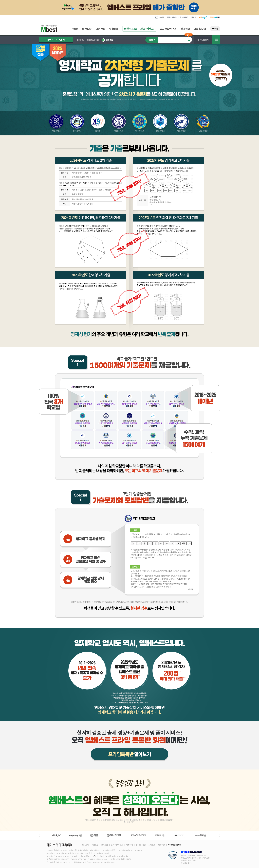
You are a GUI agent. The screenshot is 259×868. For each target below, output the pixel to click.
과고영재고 (147, 29)
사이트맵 (152, 845)
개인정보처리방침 (174, 845)
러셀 (94, 835)
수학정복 (114, 29)
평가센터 (185, 29)
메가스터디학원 (114, 835)
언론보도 (95, 845)
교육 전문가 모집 (117, 845)
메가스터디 (76, 835)
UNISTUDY (180, 835)
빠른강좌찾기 (203, 40)
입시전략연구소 (168, 29)
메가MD (201, 835)
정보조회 (85, 853)
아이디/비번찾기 (94, 40)
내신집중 (87, 29)
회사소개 (85, 845)
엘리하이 (56, 835)
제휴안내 (129, 845)
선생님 (75, 29)
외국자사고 (130, 29)
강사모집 (104, 845)
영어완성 (100, 29)
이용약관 (161, 845)
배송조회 (109, 40)
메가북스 (138, 835)
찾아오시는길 (141, 845)
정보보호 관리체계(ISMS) (173, 855)
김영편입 (160, 835)
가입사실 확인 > (187, 863)
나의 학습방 (200, 29)
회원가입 (80, 40)
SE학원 (215, 29)
